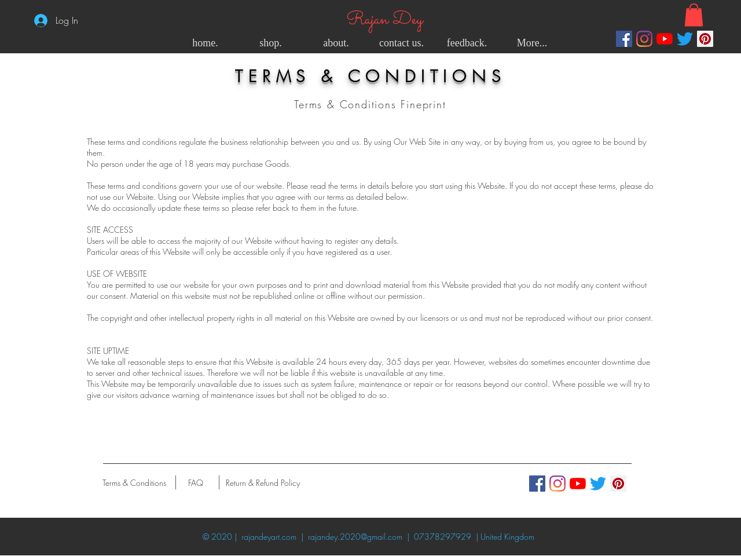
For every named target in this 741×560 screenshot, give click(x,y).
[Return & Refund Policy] (263, 482)
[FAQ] (196, 482)
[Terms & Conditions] (134, 482)
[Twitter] (685, 39)
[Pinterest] (705, 39)
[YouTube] (665, 39)
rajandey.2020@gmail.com (355, 537)
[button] (694, 15)
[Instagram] (644, 39)
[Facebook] (624, 39)
